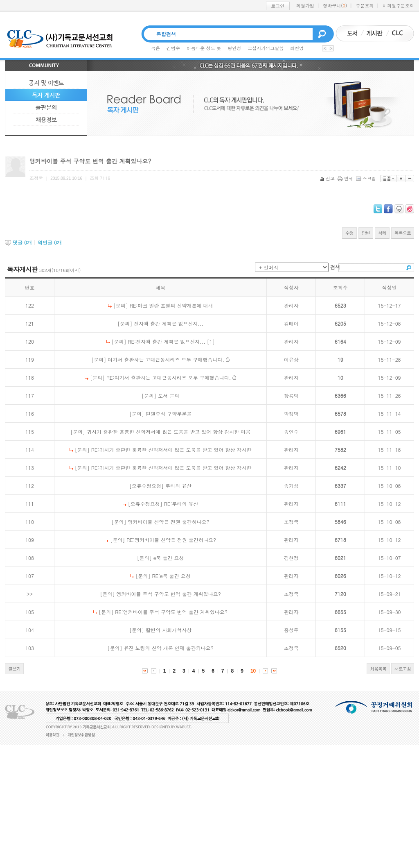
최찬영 (297, 48)
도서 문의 (169, 395)
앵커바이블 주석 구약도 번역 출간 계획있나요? (169, 594)
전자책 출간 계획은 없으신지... (169, 323)
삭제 (382, 233)
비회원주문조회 (398, 6)
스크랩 (367, 178)
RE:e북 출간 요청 (171, 576)
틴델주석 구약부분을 (169, 414)
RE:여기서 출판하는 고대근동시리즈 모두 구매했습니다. (169, 377)
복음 (155, 48)
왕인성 (234, 48)
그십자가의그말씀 (266, 48)
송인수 (291, 432)
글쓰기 (14, 669)
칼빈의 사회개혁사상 (169, 630)
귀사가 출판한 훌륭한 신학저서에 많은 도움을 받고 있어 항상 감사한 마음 (169, 432)
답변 (366, 233)
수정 (349, 233)
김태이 (291, 323)
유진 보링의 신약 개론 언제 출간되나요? (169, 648)
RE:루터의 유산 (181, 504)
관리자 (291, 305)
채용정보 (46, 120)
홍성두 (291, 630)
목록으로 (403, 233)
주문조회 (365, 6)
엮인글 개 (50, 242)
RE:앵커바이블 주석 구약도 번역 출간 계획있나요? (171, 612)
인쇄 (346, 178)
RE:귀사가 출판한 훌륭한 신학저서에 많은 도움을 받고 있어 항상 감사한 (171, 450)
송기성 (291, 486)
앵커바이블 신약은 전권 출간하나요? (169, 522)
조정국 (291, 522)
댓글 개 (22, 242)
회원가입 (305, 6)
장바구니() (335, 6)
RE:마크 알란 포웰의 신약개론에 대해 (171, 305)
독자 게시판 (46, 95)
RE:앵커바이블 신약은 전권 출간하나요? (171, 540)
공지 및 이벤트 (46, 83)
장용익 (291, 395)
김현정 (291, 558)
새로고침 (403, 669)
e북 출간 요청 (169, 558)
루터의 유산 (178, 486)
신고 (328, 178)
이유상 (291, 359)
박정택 (291, 414)
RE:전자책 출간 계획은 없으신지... (167, 341)
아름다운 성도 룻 (204, 48)
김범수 (173, 48)
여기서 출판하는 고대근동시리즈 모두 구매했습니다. (166, 359)
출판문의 (46, 107)
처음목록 (378, 669)
